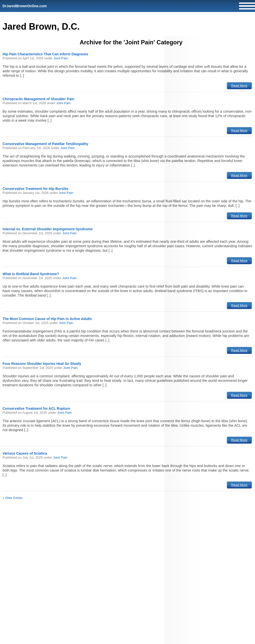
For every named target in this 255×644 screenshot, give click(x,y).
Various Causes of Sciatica (25, 453)
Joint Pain (61, 58)
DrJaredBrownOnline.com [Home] (25, 6)
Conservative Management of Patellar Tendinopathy (45, 144)
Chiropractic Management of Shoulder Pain (38, 99)
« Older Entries (12, 498)
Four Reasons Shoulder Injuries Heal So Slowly (42, 364)
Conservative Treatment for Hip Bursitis (35, 189)
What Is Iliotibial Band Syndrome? (31, 274)
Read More (239, 86)
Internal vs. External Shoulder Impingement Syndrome (48, 229)
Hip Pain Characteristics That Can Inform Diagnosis (45, 54)
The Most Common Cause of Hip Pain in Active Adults (47, 319)
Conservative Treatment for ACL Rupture (36, 408)
